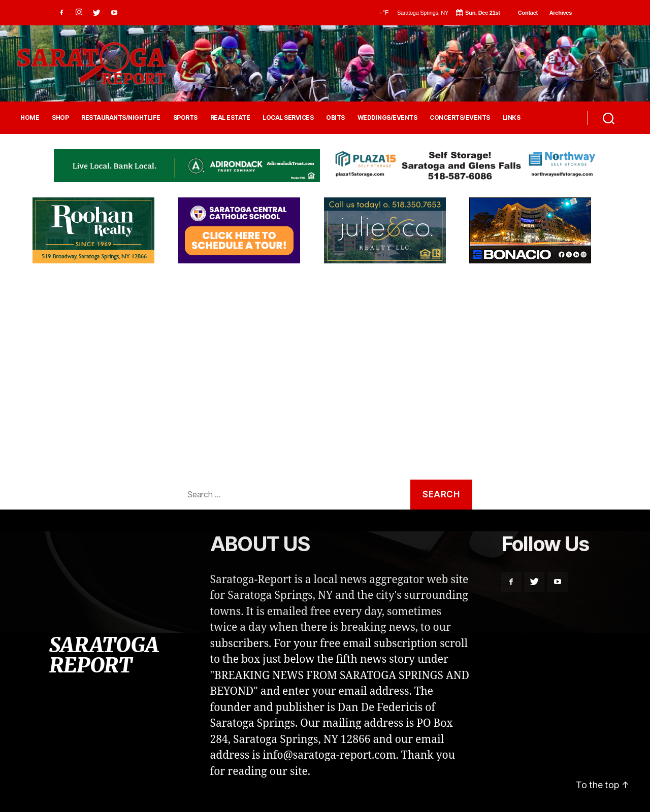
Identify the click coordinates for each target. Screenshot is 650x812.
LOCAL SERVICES (288, 118)
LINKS (512, 118)
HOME (30, 118)
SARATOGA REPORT (104, 655)
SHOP (60, 118)
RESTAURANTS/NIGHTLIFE (121, 118)
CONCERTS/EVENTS (460, 118)
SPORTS (185, 118)
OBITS (335, 118)
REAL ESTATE (230, 118)
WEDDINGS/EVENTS (387, 118)
